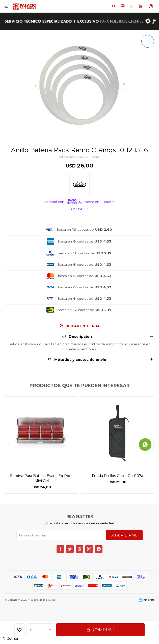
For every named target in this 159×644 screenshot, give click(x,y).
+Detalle (80, 209)
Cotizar (12, 639)
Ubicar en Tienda (83, 326)
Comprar (104, 630)
